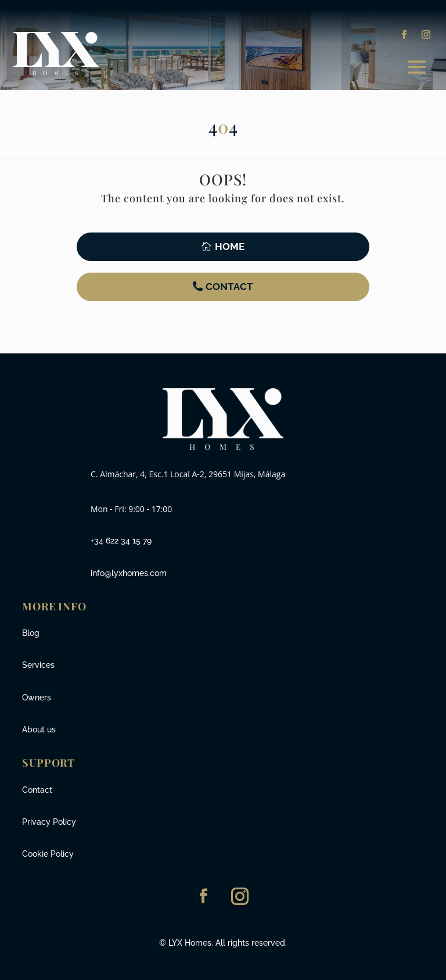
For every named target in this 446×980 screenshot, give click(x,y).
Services (38, 665)
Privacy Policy (49, 822)
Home (230, 246)
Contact (229, 287)
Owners (37, 698)
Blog (31, 633)
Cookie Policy (48, 854)
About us (39, 729)
